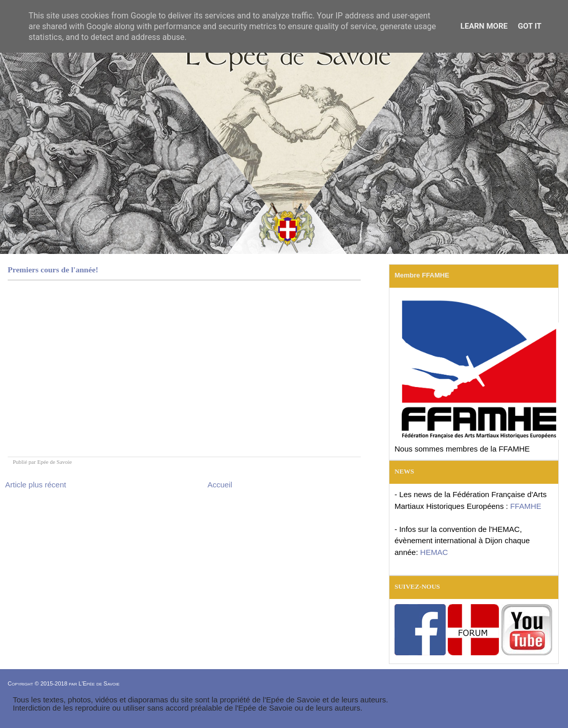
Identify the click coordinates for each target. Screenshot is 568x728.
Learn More (484, 26)
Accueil (220, 485)
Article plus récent (36, 485)
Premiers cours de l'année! (53, 270)
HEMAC (434, 552)
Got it (530, 26)
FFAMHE (526, 506)
